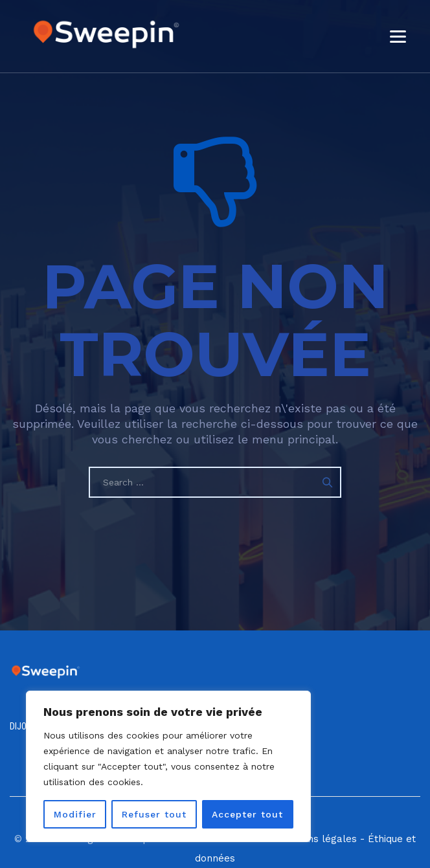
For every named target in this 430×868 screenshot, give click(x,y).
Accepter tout (247, 814)
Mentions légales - (320, 839)
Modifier (75, 814)
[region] (168, 766)
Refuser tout (154, 814)
